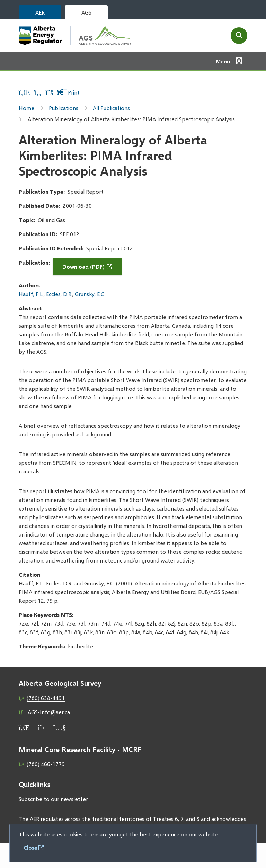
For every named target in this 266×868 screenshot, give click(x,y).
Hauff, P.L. (31, 294)
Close (30, 847)
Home (26, 108)
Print (69, 92)
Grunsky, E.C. (90, 294)
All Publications (111, 108)
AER (40, 12)
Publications (64, 108)
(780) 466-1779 (46, 764)
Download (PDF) (83, 267)
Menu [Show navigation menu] (223, 61)
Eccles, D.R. (59, 294)
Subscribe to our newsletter (53, 799)
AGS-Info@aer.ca (49, 712)
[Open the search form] (239, 36)
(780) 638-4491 (46, 698)
